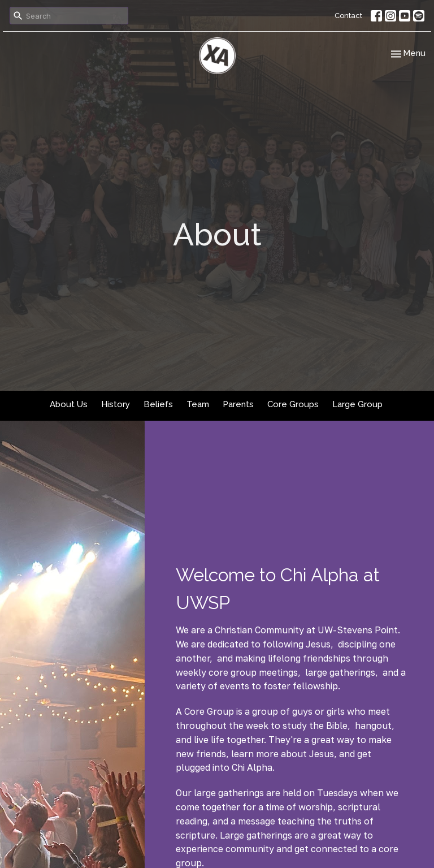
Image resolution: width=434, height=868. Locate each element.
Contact (348, 16)
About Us (69, 404)
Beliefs (158, 404)
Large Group (357, 404)
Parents (238, 404)
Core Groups (293, 404)
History (116, 404)
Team (198, 404)
